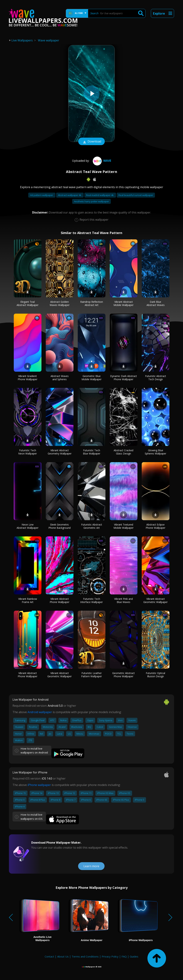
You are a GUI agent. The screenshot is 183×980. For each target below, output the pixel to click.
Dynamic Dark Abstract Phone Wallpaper (123, 378)
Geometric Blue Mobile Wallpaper (91, 378)
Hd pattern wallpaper (42, 195)
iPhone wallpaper (39, 785)
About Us (63, 956)
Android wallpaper (40, 712)
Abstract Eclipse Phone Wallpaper (155, 526)
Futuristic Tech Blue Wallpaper (92, 452)
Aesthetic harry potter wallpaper (91, 201)
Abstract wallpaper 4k (70, 195)
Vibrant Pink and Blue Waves (123, 600)
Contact (49, 956)
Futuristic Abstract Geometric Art (92, 526)
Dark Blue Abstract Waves (156, 303)
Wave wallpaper (49, 40)
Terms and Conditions (85, 956)
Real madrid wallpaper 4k (100, 195)
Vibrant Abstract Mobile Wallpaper (123, 303)
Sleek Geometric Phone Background (60, 526)
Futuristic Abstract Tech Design (156, 378)
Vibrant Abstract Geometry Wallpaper (60, 452)
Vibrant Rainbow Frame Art (28, 600)
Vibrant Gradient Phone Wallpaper (28, 378)
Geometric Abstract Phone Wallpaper (123, 675)
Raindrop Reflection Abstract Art (92, 303)
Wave (102, 161)
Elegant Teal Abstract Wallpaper (28, 303)
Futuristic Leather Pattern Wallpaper (91, 675)
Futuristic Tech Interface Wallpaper (91, 600)
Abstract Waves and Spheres (60, 378)
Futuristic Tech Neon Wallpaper (28, 452)
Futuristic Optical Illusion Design (155, 675)
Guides (134, 956)
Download (91, 142)
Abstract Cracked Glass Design (123, 452)
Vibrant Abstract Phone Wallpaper (60, 600)
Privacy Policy (110, 956)
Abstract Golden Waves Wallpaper (60, 303)
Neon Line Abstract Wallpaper (28, 526)
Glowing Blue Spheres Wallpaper (155, 452)
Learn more (91, 866)
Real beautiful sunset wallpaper (136, 195)
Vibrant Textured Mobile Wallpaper (123, 526)
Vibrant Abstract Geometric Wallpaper (155, 600)
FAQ (124, 956)
